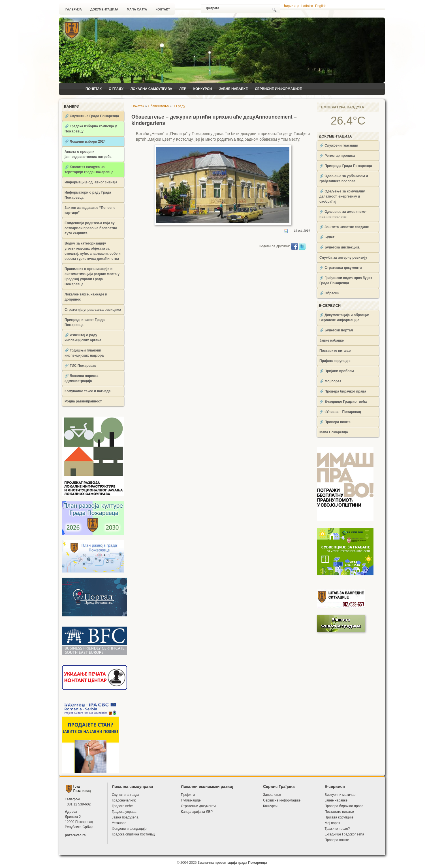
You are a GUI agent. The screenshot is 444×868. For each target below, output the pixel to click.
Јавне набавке (233, 89)
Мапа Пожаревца (334, 432)
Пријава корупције (335, 361)
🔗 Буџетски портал (336, 330)
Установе (119, 823)
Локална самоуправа (151, 89)
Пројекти (188, 795)
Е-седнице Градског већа (344, 834)
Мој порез (332, 823)
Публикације (191, 800)
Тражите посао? (337, 829)
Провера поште (337, 840)
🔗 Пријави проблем (337, 371)
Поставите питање (335, 351)
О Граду (116, 89)
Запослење (272, 795)
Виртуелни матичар (340, 795)
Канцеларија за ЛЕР (197, 812)
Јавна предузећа (125, 817)
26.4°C (348, 121)
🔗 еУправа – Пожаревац (340, 412)
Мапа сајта (137, 9)
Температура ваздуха (341, 107)
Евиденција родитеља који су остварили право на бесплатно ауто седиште (91, 228)
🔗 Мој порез (330, 381)
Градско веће (122, 806)
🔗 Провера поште (335, 422)
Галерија (74, 9)
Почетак (94, 89)
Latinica (307, 6)
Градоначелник (124, 800)
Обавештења (158, 106)
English (321, 6)
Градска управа (124, 812)
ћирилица (292, 6)
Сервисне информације (278, 89)
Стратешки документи (198, 806)
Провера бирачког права (344, 806)
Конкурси (203, 89)
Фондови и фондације (129, 829)
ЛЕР (183, 89)
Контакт (163, 9)
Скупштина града (125, 795)
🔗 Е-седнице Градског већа (343, 402)
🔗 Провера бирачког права (343, 391)
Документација (104, 9)
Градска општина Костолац (133, 834)
